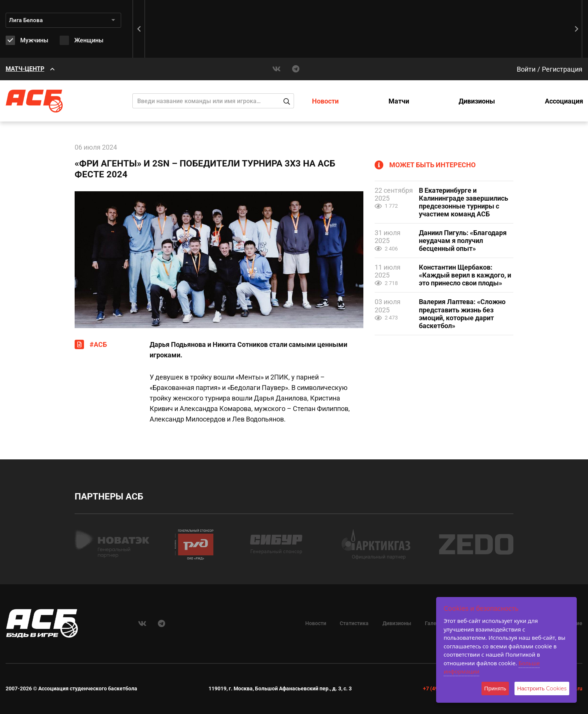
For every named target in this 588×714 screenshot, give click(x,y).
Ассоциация (564, 101)
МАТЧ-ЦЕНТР (25, 69)
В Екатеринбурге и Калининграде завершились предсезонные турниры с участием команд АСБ (463, 202)
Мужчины (34, 40)
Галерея (435, 623)
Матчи (399, 101)
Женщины (89, 40)
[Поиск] (213, 101)
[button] (577, 29)
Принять (495, 688)
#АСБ (98, 344)
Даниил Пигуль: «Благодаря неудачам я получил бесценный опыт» (463, 241)
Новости (325, 101)
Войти (526, 69)
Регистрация (562, 69)
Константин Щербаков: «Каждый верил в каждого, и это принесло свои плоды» (465, 275)
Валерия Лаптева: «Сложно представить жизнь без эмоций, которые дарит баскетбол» (462, 313)
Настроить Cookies (542, 688)
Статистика (354, 623)
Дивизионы (477, 101)
